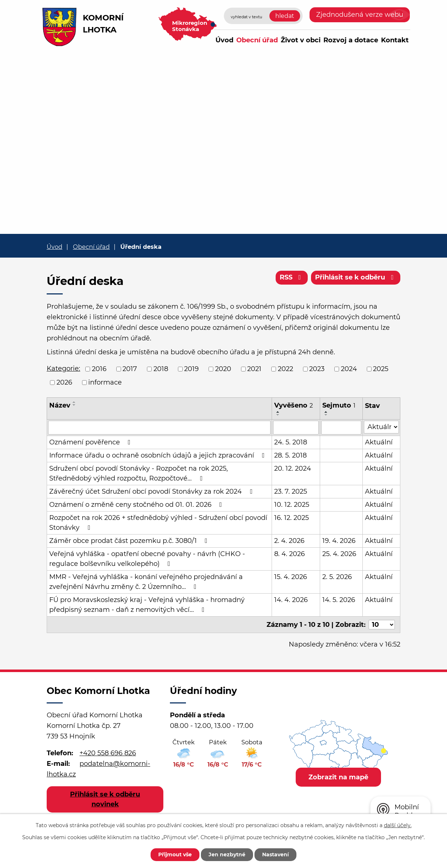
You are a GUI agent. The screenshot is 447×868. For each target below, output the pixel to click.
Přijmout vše (175, 855)
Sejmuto (339, 405)
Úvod (224, 40)
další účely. (398, 825)
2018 (161, 369)
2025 (381, 369)
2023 (317, 369)
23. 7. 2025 (291, 491)
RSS (292, 277)
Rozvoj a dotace (351, 40)
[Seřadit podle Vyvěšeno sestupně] (278, 415)
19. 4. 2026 (339, 541)
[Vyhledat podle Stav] (381, 427)
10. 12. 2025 (292, 505)
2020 (223, 369)
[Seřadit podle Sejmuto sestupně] (326, 415)
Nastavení (275, 855)
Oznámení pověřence (91, 442)
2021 (254, 369)
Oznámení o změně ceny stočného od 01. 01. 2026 (137, 505)
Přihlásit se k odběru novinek (105, 799)
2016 (99, 369)
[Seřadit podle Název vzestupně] (74, 402)
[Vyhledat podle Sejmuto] (341, 428)
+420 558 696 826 (108, 753)
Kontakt (395, 40)
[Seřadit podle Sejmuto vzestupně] (326, 412)
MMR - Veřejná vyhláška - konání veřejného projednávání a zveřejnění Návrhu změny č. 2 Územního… (146, 582)
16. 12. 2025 (291, 518)
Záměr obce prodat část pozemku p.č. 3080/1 (130, 541)
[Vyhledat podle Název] (159, 428)
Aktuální (379, 442)
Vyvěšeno (294, 405)
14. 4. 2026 (291, 600)
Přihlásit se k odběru (356, 277)
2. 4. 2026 (289, 541)
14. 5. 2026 (339, 600)
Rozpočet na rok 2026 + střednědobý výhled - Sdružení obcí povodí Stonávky (158, 523)
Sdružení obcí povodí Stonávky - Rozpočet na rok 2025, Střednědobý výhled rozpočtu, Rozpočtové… (139, 473)
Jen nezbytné (227, 855)
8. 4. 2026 (289, 554)
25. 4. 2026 (339, 554)
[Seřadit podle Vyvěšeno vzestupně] (278, 412)
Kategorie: (63, 369)
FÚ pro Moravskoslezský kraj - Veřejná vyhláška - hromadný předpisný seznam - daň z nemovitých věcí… (147, 605)
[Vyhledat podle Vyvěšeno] (296, 428)
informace (105, 382)
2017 (130, 369)
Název (60, 405)
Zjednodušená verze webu (360, 15)
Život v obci (301, 40)
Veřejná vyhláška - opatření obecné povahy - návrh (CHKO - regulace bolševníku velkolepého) (147, 559)
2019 (191, 369)
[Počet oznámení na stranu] (382, 625)
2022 (285, 369)
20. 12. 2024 (293, 468)
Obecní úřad (257, 40)
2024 (349, 369)
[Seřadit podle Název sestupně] (74, 405)
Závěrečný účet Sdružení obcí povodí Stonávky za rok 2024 (152, 491)
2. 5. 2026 (337, 577)
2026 (64, 382)
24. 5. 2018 (291, 442)
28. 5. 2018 (290, 455)
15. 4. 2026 (291, 577)
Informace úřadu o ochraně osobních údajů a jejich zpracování (158, 455)
